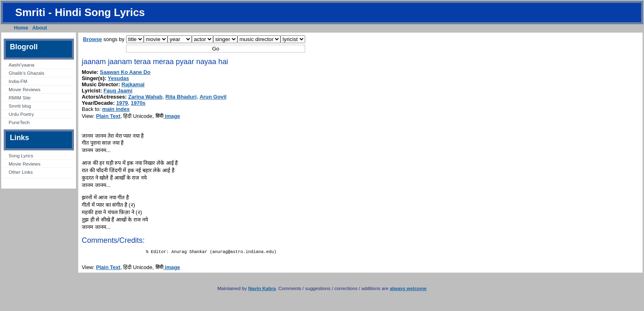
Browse (92, 39)
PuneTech (19, 122)
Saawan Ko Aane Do (125, 72)
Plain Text (108, 116)
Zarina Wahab (145, 97)
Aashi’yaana (22, 65)
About (40, 28)
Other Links (21, 172)
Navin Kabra (262, 290)
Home (21, 28)
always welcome (408, 290)
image (168, 116)
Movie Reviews (24, 90)
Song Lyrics (21, 156)
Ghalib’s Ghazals (26, 73)
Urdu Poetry (21, 114)
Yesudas (118, 78)
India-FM (18, 81)
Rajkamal (133, 84)
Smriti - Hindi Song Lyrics (80, 12)
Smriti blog (20, 106)
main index (116, 109)
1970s (138, 103)
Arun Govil (213, 97)
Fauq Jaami (118, 91)
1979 (122, 103)
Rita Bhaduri (181, 97)
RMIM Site (20, 98)
